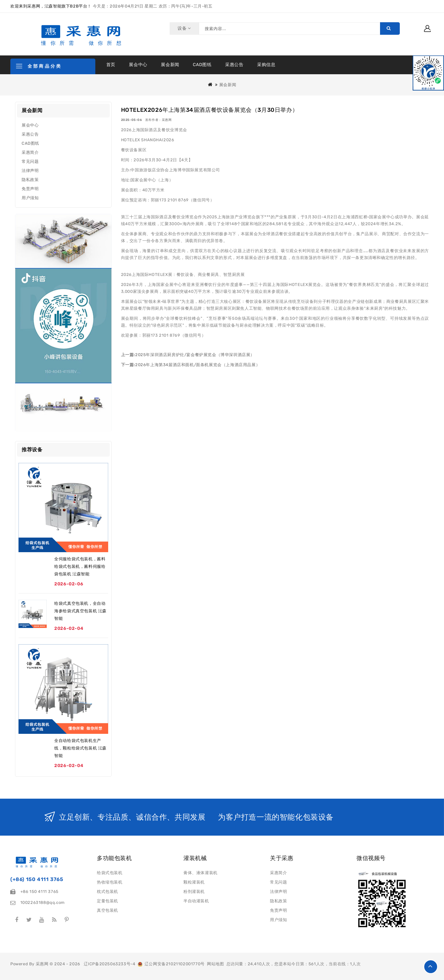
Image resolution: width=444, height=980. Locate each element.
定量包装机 (108, 901)
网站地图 (215, 964)
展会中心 (138, 65)
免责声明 (30, 189)
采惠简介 (30, 152)
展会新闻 (170, 65)
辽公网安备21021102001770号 (171, 964)
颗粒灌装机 (194, 882)
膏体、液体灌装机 (201, 873)
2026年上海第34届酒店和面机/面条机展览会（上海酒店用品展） (198, 365)
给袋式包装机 (110, 873)
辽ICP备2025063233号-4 (110, 964)
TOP (431, 967)
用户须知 (30, 198)
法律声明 (30, 171)
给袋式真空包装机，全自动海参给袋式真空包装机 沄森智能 (80, 611)
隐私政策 (30, 180)
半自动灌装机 (196, 901)
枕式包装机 (108, 892)
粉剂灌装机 (194, 892)
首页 (111, 65)
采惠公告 (234, 65)
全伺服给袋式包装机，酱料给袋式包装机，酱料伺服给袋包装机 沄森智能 (80, 566)
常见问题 (30, 161)
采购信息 (266, 65)
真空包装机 (108, 910)
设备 (183, 28)
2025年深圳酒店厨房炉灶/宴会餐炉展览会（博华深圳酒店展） (195, 355)
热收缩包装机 (110, 882)
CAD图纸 (202, 65)
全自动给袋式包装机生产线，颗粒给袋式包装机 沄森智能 (80, 748)
